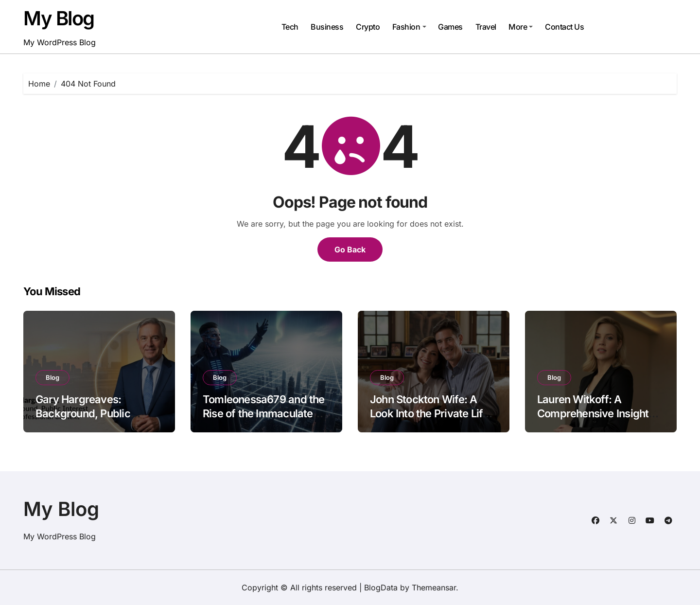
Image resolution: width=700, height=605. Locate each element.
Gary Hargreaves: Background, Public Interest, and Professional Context (97, 420)
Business (327, 27)
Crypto (368, 27)
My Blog (59, 18)
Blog (52, 377)
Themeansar (434, 587)
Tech (290, 27)
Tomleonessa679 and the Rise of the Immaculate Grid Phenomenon (264, 413)
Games (450, 27)
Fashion (409, 27)
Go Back (350, 249)
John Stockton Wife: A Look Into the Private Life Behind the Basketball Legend (429, 420)
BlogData (381, 587)
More (521, 27)
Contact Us (564, 27)
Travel (486, 27)
